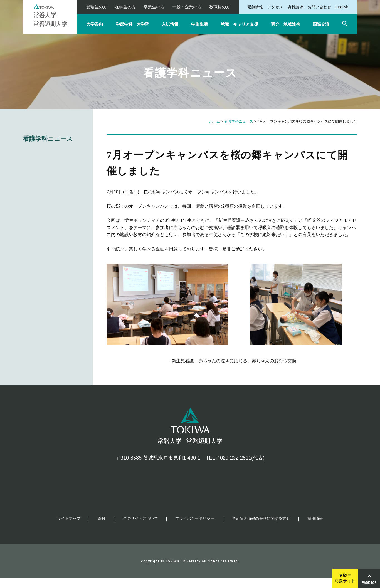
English (342, 7)
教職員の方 (220, 7)
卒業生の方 (154, 7)
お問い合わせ (319, 7)
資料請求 (295, 7)
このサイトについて (140, 528)
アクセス (275, 7)
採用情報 (315, 528)
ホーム (215, 121)
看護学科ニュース (239, 121)
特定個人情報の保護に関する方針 (261, 528)
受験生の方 (97, 7)
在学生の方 (125, 7)
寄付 (102, 528)
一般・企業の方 (187, 7)
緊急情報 (255, 7)
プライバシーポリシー (195, 528)
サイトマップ (69, 528)
